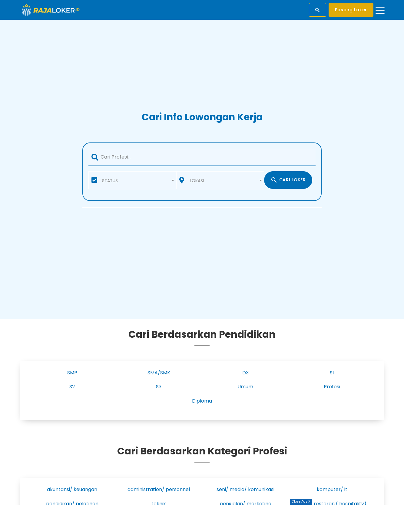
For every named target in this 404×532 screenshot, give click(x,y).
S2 (72, 387)
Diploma (202, 401)
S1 (332, 373)
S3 (159, 387)
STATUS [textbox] (110, 181)
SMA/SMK (159, 373)
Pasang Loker (351, 10)
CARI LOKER (288, 180)
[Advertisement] (202, 518)
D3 (245, 373)
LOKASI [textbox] (197, 181)
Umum (245, 387)
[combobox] (132, 180)
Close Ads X (301, 502)
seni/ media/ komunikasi (245, 489)
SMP (72, 373)
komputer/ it (332, 489)
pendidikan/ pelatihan (72, 504)
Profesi (332, 387)
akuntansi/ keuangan (72, 489)
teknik (159, 504)
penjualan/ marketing (245, 504)
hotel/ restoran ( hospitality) (332, 504)
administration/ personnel (159, 489)
